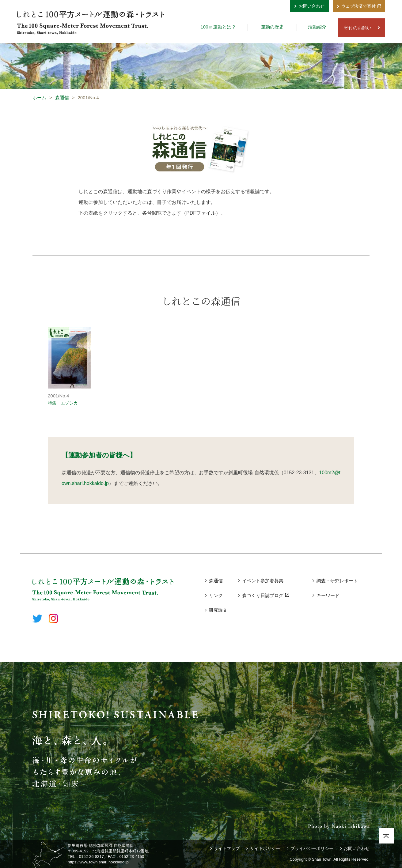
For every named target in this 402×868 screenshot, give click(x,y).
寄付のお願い (358, 28)
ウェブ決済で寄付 (358, 6)
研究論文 (218, 610)
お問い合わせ (312, 6)
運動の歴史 (272, 27)
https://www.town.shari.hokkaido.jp (98, 862)
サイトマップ (227, 848)
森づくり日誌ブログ (263, 595)
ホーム (39, 98)
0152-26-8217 (91, 857)
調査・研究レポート (337, 581)
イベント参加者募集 (263, 581)
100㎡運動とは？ (218, 27)
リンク (216, 595)
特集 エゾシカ (63, 403)
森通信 (62, 98)
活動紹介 (317, 27)
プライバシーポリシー (312, 848)
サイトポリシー (265, 848)
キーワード (328, 595)
